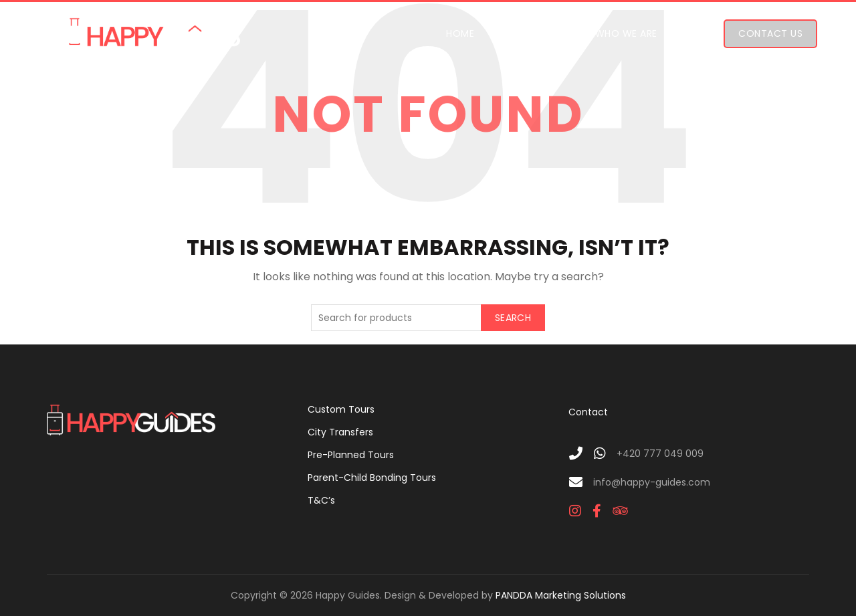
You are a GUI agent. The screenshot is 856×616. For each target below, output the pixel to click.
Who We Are (626, 33)
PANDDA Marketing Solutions (561, 595)
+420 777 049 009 (660, 453)
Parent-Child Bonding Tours (372, 478)
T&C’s (321, 500)
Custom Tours (341, 409)
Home (460, 33)
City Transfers (340, 432)
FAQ (698, 33)
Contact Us (770, 33)
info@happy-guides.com (652, 482)
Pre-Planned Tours (351, 455)
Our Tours (533, 33)
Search (513, 318)
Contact (588, 412)
